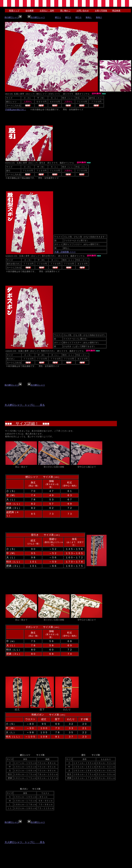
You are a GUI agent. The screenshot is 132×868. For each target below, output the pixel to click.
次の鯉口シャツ (36, 17)
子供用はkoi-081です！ (16, 110)
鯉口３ (78, 17)
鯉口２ (68, 17)
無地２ (99, 17)
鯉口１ (58, 17)
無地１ (89, 17)
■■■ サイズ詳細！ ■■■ (27, 423)
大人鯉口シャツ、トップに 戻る (25, 405)
